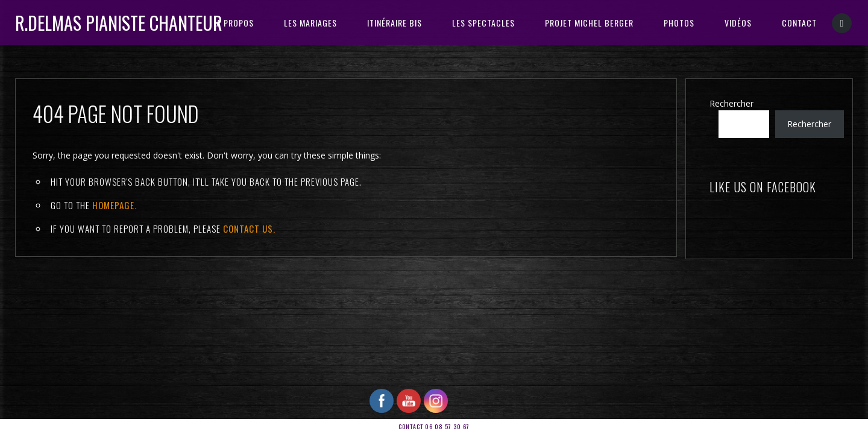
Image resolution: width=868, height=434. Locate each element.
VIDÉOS (738, 23)
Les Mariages (310, 23)
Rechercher (731, 103)
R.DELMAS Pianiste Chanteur (119, 23)
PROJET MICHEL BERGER (589, 23)
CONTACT (799, 23)
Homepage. (115, 205)
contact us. (249, 228)
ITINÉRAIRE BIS (395, 23)
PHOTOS (679, 23)
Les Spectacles (483, 23)
